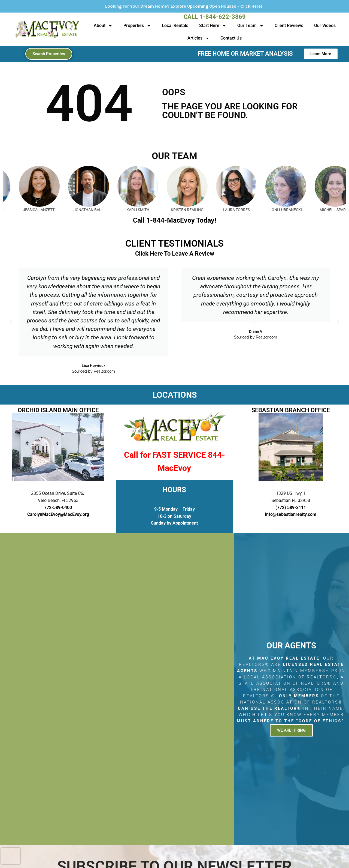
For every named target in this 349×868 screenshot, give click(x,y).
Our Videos (325, 26)
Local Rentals (175, 26)
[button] (11, 321)
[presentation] (11, 856)
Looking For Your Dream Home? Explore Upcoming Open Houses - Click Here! (200, 6)
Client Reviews (289, 26)
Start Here (213, 26)
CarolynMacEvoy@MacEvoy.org (58, 514)
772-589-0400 (58, 508)
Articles (198, 38)
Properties (137, 26)
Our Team (251, 26)
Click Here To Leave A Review (175, 254)
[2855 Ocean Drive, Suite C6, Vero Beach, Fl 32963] (117, 689)
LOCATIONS (175, 395)
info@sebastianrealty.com (291, 514)
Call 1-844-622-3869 (215, 17)
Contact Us (231, 38)
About (103, 26)
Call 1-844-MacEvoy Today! (175, 220)
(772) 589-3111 (291, 508)
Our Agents (291, 646)
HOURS (174, 490)
